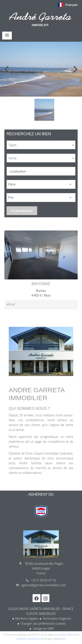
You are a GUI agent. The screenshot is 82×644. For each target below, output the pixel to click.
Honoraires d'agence (57, 618)
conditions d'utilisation (28, 639)
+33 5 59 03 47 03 (44, 580)
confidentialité (65, 634)
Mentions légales (27, 618)
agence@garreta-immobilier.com (44, 585)
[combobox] (41, 145)
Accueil (41, 18)
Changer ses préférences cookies (43, 623)
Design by (43, 629)
